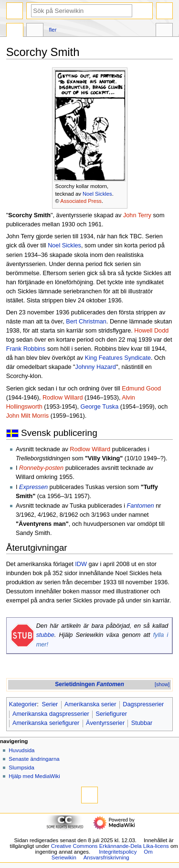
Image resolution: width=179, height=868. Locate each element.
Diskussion (35, 31)
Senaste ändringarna (34, 759)
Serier (50, 704)
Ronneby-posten (41, 468)
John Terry (137, 215)
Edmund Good (141, 389)
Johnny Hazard (96, 367)
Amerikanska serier (90, 704)
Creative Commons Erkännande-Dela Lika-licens (110, 846)
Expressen (33, 487)
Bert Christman (86, 322)
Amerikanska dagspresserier (51, 714)
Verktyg (164, 31)
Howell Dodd (151, 331)
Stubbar (142, 723)
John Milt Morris (28, 416)
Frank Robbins (26, 349)
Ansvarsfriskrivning (106, 857)
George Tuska (100, 407)
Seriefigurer (112, 714)
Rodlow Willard (63, 398)
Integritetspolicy (118, 852)
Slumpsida (21, 768)
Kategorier (23, 704)
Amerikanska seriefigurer (46, 723)
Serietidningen (89, 684)
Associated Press (81, 201)
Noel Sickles (97, 194)
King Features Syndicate (118, 358)
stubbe (45, 635)
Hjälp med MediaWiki (34, 776)
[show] (162, 684)
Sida (15, 31)
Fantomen (141, 506)
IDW (81, 564)
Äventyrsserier (105, 723)
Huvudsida (21, 750)
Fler (53, 30)
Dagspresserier (143, 704)
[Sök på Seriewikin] (82, 11)
